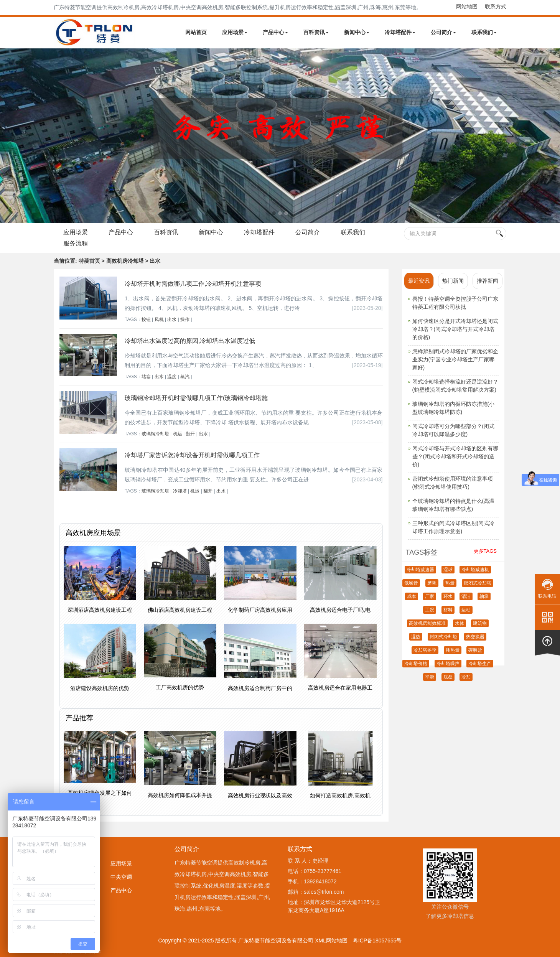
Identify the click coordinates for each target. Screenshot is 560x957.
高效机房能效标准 (427, 623)
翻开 (190, 434)
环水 (448, 596)
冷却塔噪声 (448, 664)
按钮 (146, 320)
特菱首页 (89, 261)
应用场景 (235, 32)
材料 (448, 610)
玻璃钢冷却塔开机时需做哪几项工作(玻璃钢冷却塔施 (196, 398)
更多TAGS (485, 551)
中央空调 (121, 877)
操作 (185, 320)
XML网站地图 (331, 941)
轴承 (484, 596)
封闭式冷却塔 (443, 637)
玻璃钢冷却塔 (155, 434)
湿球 (448, 570)
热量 (450, 583)
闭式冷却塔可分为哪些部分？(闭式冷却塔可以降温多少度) (454, 430)
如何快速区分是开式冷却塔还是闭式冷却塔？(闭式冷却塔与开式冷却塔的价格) (455, 329)
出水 (172, 320)
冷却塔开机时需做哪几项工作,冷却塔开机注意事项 (193, 284)
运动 (466, 610)
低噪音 (411, 583)
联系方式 (496, 7)
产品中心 (275, 32)
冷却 (466, 677)
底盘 (448, 677)
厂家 (430, 596)
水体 (460, 623)
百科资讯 (316, 32)
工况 (430, 610)
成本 (412, 596)
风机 (159, 320)
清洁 (466, 596)
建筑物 (480, 623)
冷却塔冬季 (425, 650)
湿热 (416, 637)
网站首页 (196, 32)
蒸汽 (185, 377)
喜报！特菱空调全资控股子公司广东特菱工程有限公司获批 (455, 303)
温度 (172, 377)
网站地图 (467, 7)
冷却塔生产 (480, 664)
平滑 (430, 677)
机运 (178, 434)
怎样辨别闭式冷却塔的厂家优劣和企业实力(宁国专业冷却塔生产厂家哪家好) (455, 359)
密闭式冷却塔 (478, 583)
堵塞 (146, 377)
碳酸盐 (475, 650)
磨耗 (432, 583)
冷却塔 (180, 491)
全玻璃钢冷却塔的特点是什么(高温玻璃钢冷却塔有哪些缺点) (454, 505)
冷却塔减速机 (475, 570)
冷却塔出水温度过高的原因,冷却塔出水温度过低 (190, 341)
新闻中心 (357, 32)
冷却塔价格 (416, 664)
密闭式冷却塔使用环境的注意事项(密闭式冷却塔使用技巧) (453, 483)
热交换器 (475, 637)
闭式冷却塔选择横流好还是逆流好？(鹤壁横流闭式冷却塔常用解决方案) (455, 386)
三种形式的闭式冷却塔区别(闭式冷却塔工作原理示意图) (454, 527)
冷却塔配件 (400, 32)
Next (8, 136)
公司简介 (443, 32)
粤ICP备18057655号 (377, 941)
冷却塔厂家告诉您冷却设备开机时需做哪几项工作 (192, 455)
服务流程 (76, 243)
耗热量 (453, 650)
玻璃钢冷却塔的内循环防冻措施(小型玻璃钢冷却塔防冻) (454, 408)
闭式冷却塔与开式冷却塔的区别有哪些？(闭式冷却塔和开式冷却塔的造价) (455, 456)
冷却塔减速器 (420, 570)
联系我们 (484, 32)
